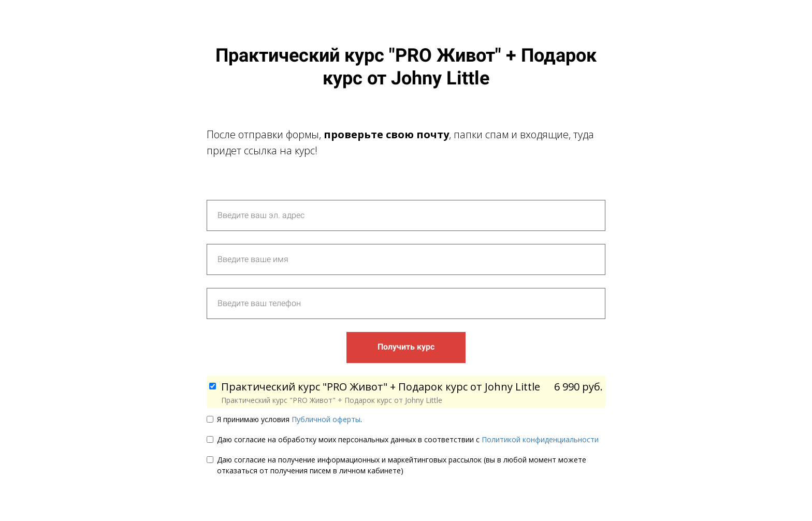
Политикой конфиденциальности (540, 439)
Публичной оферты (326, 419)
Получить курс (406, 347)
